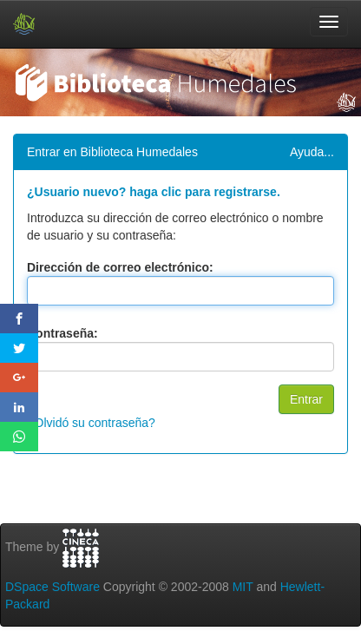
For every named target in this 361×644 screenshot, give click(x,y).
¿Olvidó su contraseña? (91, 423)
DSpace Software (53, 587)
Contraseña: (62, 333)
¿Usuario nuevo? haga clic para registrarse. (154, 192)
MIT (243, 587)
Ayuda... (312, 152)
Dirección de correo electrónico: (120, 267)
